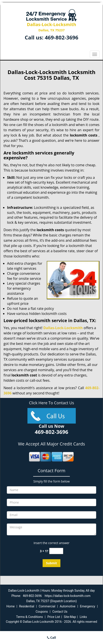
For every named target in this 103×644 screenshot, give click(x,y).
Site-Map (70, 617)
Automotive (68, 606)
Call (51, 638)
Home (11, 606)
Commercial (47, 606)
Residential (27, 606)
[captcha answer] (56, 551)
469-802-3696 (62, 37)
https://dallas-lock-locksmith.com (68, 596)
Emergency (88, 606)
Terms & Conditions (29, 617)
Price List (54, 617)
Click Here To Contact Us (51, 403)
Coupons (42, 612)
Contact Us (60, 612)
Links (83, 617)
